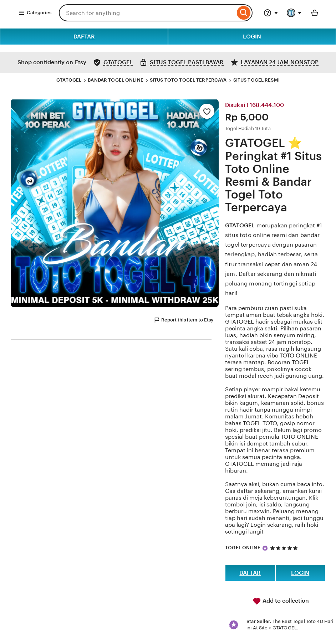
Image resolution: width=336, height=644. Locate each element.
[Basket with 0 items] (315, 13)
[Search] (244, 13)
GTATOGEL (69, 80)
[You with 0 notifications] (294, 13)
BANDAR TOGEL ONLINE (115, 80)
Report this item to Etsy (183, 320)
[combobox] (147, 13)
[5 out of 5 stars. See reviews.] (285, 548)
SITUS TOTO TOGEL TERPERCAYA (188, 80)
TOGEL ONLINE (243, 548)
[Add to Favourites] (207, 111)
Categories (35, 13)
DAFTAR (84, 37)
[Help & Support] (271, 13)
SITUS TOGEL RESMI (256, 80)
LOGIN (252, 37)
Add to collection (281, 601)
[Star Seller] (265, 548)
